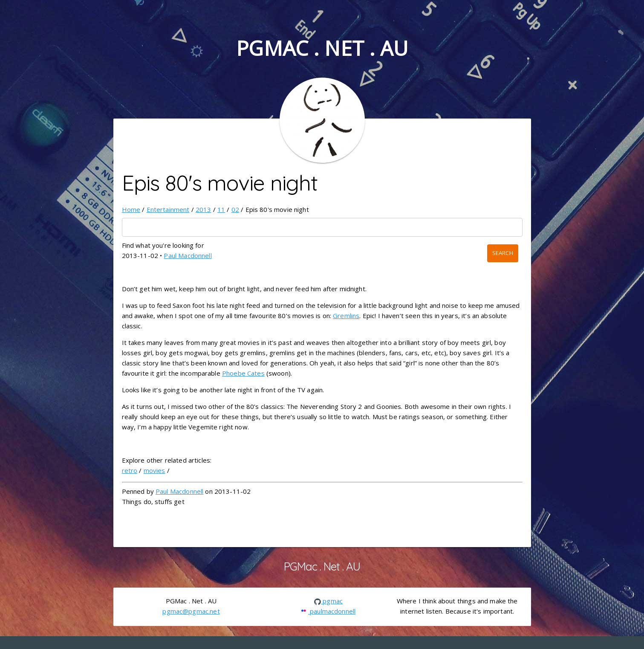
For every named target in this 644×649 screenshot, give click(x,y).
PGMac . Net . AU (322, 48)
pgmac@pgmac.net (191, 611)
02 (235, 209)
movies (155, 470)
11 (221, 209)
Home (131, 209)
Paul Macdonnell (188, 255)
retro (130, 470)
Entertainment (168, 209)
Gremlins (346, 316)
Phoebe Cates (243, 373)
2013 (204, 209)
